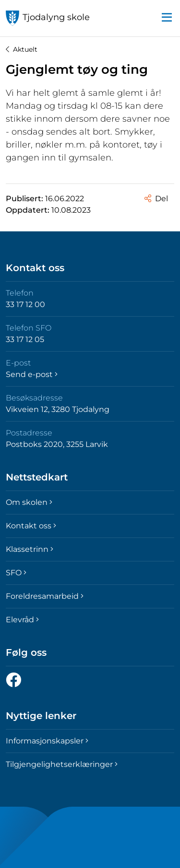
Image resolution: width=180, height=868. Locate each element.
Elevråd (22, 620)
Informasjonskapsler (47, 741)
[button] (167, 18)
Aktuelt (22, 49)
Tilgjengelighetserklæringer (62, 764)
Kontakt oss (31, 526)
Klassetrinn (30, 549)
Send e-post (32, 374)
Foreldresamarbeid (45, 596)
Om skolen (29, 502)
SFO (16, 573)
